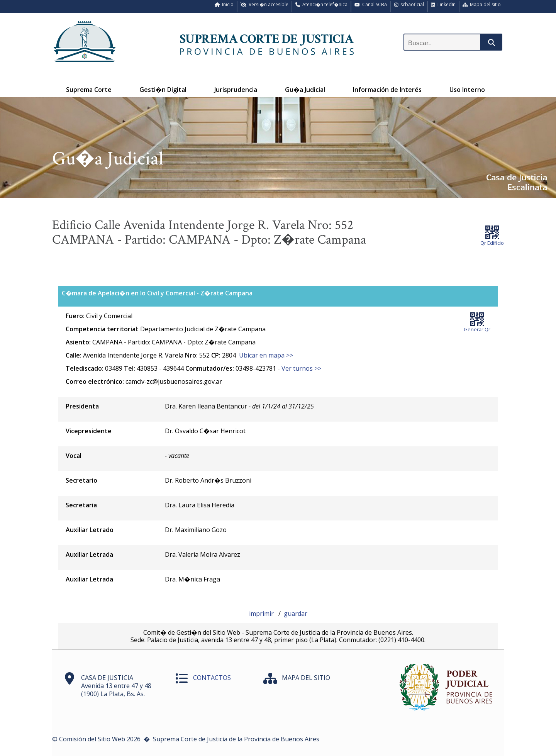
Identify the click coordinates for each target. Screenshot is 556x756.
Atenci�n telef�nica (321, 4)
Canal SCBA (371, 4)
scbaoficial (409, 4)
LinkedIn (443, 4)
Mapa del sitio (482, 4)
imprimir (262, 614)
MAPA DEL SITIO (306, 678)
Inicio (224, 4)
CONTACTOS (212, 678)
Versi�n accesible (264, 4)
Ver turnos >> (301, 368)
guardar (296, 614)
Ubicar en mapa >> (266, 355)
